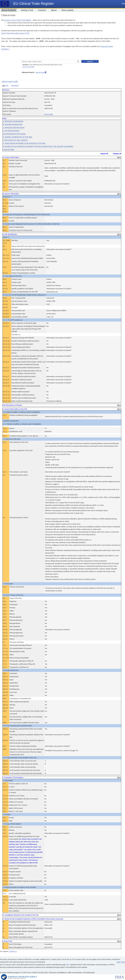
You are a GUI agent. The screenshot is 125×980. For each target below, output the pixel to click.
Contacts (42, 10)
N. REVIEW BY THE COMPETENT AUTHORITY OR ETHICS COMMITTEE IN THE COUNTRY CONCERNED (38, 146)
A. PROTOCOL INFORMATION (13, 121)
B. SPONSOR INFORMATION (13, 125)
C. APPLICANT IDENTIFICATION (14, 128)
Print (6, 86)
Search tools (40, 72)
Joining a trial (27, 10)
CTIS (67, 965)
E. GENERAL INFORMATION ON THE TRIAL (18, 137)
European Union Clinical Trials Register (18, 20)
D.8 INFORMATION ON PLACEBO (14, 134)
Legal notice (121, 962)
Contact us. (13, 951)
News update (68, 10)
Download (15, 86)
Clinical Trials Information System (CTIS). (15, 33)
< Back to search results (10, 81)
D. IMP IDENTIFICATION (11, 131)
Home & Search (9, 10)
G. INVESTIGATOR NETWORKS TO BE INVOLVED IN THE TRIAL (24, 143)
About (54, 10)
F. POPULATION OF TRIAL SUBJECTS (15, 140)
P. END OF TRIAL (9, 150)
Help (123, 4)
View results (49, 114)
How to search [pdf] (28, 67)
